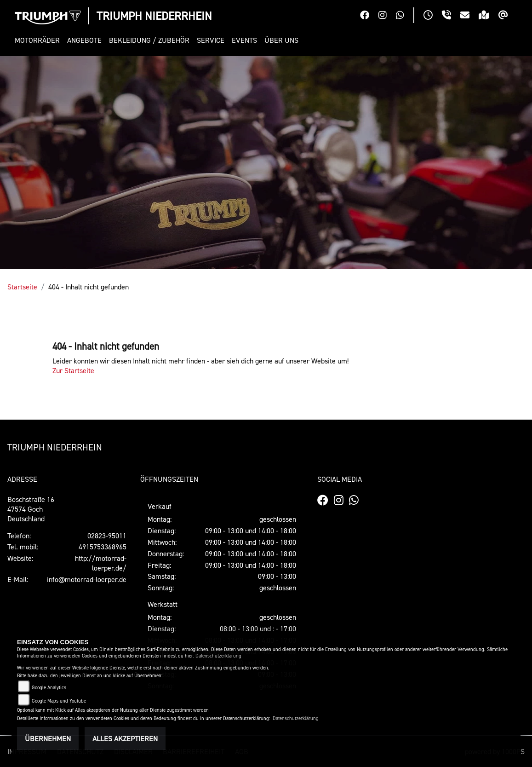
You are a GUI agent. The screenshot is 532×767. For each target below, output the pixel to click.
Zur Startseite (73, 370)
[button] (39, 40)
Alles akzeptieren (125, 738)
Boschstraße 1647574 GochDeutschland (31, 509)
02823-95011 (107, 536)
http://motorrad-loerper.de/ (101, 563)
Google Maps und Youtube (59, 701)
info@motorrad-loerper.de (87, 579)
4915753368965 (103, 547)
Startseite (22, 287)
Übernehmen (48, 738)
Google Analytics (49, 688)
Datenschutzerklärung (218, 656)
